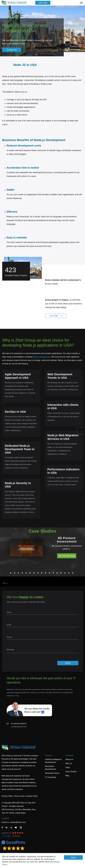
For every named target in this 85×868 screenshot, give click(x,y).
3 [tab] (18, 573)
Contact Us (12, 50)
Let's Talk (43, 3)
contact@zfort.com (19, 727)
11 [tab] (49, 573)
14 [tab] (61, 573)
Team (68, 767)
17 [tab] (73, 573)
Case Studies (71, 772)
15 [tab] (65, 573)
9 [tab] (42, 573)
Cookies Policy (32, 796)
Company (69, 755)
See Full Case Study (67, 556)
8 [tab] (38, 573)
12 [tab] (53, 573)
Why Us (69, 763)
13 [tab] (57, 573)
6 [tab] (30, 573)
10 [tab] (46, 573)
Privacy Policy (7, 796)
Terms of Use (19, 796)
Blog (67, 776)
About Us (69, 759)
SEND (68, 663)
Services (49, 755)
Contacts (5, 818)
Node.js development (42, 357)
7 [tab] (34, 573)
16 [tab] (69, 573)
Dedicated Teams (52, 773)
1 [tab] (11, 573)
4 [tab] (22, 573)
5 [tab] (26, 573)
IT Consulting (50, 777)
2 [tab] (15, 573)
